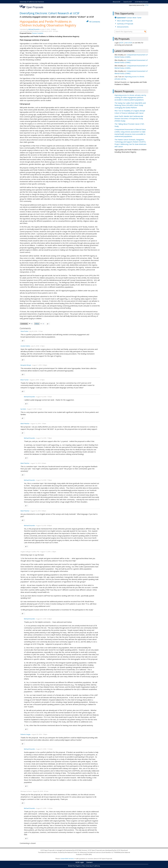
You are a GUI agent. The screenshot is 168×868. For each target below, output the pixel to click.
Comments (24, 324)
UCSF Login (80, 862)
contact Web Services (67, 859)
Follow (37, 324)
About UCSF (116, 2)
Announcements (123, 27)
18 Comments (95, 22)
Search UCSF (128, 2)
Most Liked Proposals (125, 21)
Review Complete (38, 33)
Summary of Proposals (125, 24)
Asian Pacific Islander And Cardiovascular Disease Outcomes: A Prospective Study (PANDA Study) (129, 119)
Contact (89, 862)
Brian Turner (25, 380)
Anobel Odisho (25, 346)
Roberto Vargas (26, 734)
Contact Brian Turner (129, 18)
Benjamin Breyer (26, 365)
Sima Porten (24, 331)
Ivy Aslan (23, 409)
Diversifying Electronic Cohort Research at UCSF (50, 13)
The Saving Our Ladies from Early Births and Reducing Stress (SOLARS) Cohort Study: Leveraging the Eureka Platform (130, 105)
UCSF (121, 43)
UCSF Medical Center (142, 2)
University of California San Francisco (32, 2)
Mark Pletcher (25, 424)
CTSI (147, 5)
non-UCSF (128, 43)
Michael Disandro (34, 29)
